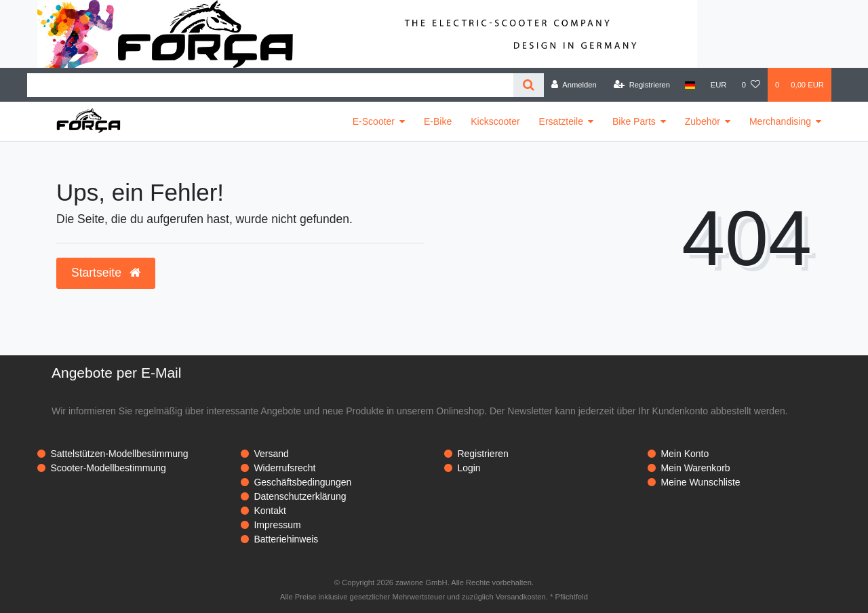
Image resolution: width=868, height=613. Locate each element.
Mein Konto (685, 454)
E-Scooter (374, 121)
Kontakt (270, 511)
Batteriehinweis (286, 539)
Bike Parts (634, 121)
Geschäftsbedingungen (302, 482)
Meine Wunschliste (700, 482)
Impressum (277, 525)
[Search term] (270, 85)
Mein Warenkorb (695, 468)
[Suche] (529, 85)
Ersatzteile (561, 121)
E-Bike (438, 121)
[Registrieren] (642, 85)
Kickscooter (495, 121)
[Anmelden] (574, 85)
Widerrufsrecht (284, 468)
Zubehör (703, 121)
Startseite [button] (106, 273)
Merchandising (780, 121)
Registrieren (482, 454)
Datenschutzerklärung (300, 496)
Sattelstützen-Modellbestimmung (119, 454)
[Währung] (719, 85)
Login (469, 468)
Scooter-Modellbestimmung (108, 468)
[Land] (690, 85)
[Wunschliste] (751, 85)
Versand (271, 454)
